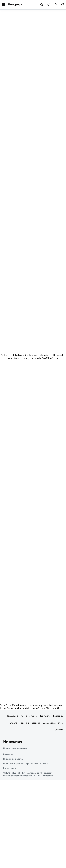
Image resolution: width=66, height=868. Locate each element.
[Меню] (3, 5)
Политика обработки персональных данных (25, 763)
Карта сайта (10, 768)
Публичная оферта (13, 759)
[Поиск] (42, 5)
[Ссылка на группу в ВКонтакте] (41, 748)
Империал (15, 5)
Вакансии (8, 754)
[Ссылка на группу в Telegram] (33, 748)
